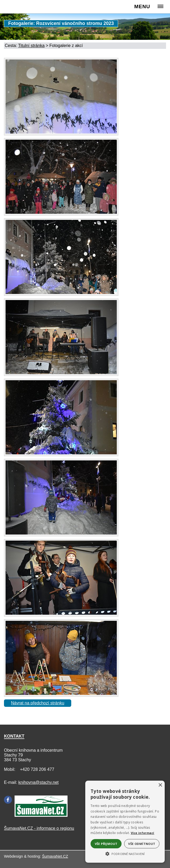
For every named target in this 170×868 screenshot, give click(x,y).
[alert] (125, 822)
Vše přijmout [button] (106, 844)
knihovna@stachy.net (38, 782)
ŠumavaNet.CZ (55, 856)
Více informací (143, 833)
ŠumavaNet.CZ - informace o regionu (39, 828)
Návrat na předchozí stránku (38, 703)
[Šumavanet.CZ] (41, 815)
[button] (125, 853)
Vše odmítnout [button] (142, 844)
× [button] (160, 785)
